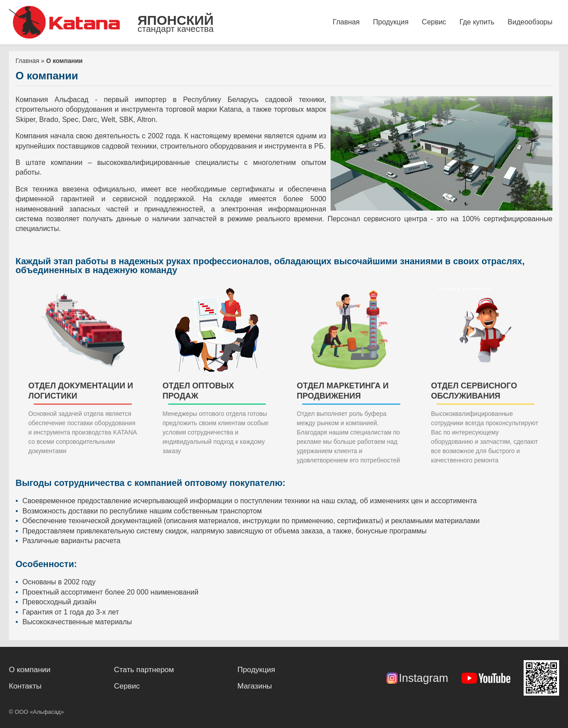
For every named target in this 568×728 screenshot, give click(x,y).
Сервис (434, 22)
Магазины (255, 686)
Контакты (25, 686)
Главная (346, 22)
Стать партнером (144, 670)
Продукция (391, 22)
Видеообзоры (530, 22)
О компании (30, 670)
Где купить (477, 22)
